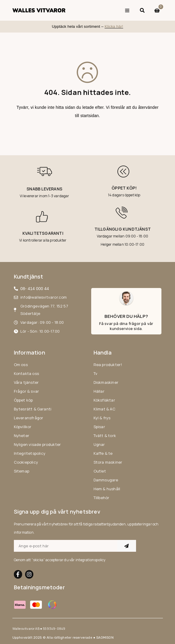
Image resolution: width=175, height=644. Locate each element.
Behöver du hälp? (126, 316)
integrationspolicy (91, 560)
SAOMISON (105, 638)
